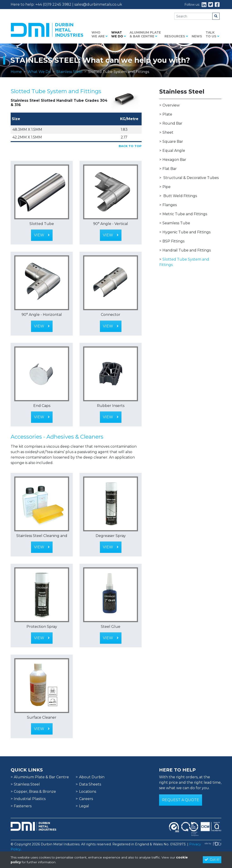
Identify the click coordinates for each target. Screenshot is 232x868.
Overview (171, 105)
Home (16, 72)
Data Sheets (90, 784)
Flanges (170, 205)
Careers (86, 799)
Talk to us (213, 34)
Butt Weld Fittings (180, 196)
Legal (84, 806)
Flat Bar (170, 169)
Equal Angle (174, 151)
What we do (119, 34)
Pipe (167, 187)
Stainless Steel (69, 72)
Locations (88, 792)
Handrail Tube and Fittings (187, 250)
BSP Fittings (173, 241)
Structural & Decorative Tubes (191, 178)
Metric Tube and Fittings (185, 214)
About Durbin (92, 777)
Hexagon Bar (174, 160)
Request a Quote (181, 800)
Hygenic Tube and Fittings (186, 232)
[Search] (193, 16)
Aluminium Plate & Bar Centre (145, 34)
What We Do (39, 72)
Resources (176, 36)
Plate (167, 114)
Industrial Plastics (30, 799)
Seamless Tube (176, 223)
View (42, 235)
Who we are (100, 34)
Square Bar (173, 141)
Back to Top (130, 146)
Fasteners (23, 806)
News (197, 36)
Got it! (212, 860)
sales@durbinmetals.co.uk (98, 4)
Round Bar (172, 123)
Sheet (168, 132)
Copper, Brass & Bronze (35, 792)
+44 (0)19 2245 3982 (53, 4)
